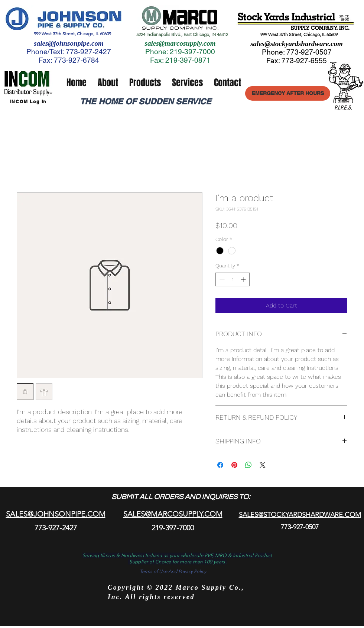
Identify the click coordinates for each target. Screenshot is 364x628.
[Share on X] (263, 465)
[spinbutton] (233, 279)
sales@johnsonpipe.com (69, 43)
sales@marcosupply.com (180, 43)
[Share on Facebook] (220, 465)
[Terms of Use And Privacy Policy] (173, 572)
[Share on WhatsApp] (248, 465)
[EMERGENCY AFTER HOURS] (288, 93)
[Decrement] (221, 279)
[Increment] (244, 279)
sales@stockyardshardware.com (297, 44)
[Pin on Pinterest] (234, 465)
